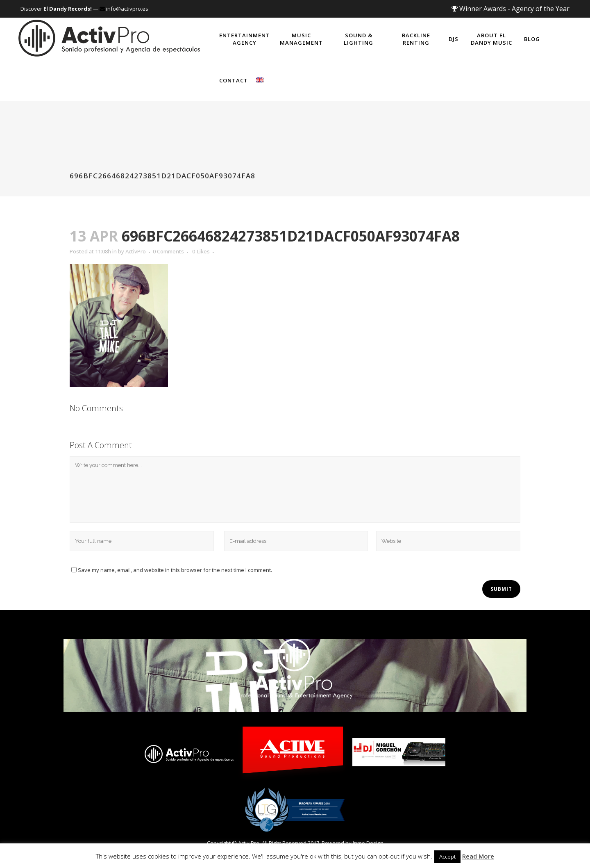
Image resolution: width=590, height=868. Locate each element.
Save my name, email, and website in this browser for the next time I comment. (175, 570)
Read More (478, 856)
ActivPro (136, 251)
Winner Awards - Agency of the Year (511, 9)
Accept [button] (447, 857)
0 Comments (168, 251)
